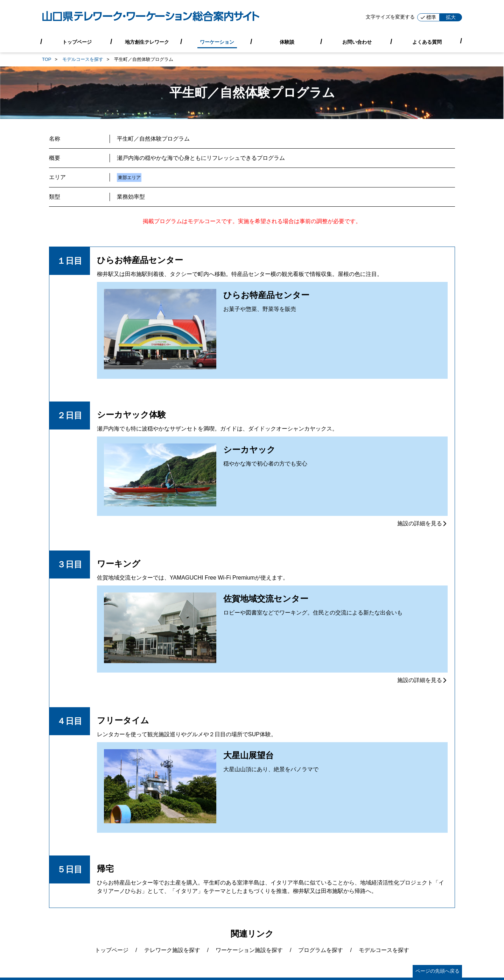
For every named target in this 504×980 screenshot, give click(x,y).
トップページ (77, 42)
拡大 (451, 17)
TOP (47, 59)
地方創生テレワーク (147, 42)
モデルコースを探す (83, 59)
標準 (428, 17)
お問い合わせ (357, 42)
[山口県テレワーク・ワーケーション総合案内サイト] (151, 17)
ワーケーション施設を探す (249, 950)
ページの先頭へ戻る (437, 971)
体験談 (287, 42)
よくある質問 (427, 42)
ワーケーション (217, 42)
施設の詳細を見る (422, 523)
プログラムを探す (321, 950)
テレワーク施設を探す (172, 950)
